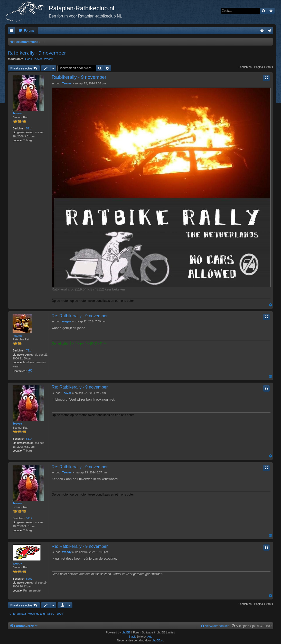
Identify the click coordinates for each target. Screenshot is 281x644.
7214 (29, 350)
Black (132, 637)
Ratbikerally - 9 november (37, 53)
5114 (29, 128)
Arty (150, 637)
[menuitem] (26, 31)
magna (17, 336)
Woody (49, 59)
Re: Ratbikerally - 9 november (80, 316)
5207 (29, 579)
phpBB (126, 632)
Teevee (38, 59)
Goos (29, 59)
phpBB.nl (158, 640)
